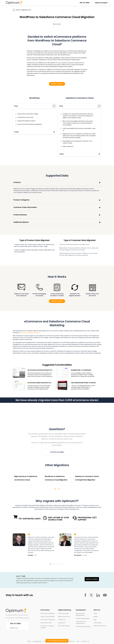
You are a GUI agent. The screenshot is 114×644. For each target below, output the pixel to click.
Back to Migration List (24, 10)
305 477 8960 (15, 624)
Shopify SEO (62, 620)
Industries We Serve (100, 626)
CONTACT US (85, 641)
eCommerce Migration (48, 613)
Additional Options (21, 222)
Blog (95, 620)
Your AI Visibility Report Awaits (57, 641)
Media (95, 617)
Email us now (14, 628)
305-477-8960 (85, 3)
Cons (16, 132)
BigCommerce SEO (64, 617)
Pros (16, 106)
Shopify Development (83, 618)
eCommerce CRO (46, 623)
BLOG (29, 641)
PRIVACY (72, 641)
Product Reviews (20, 215)
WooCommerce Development (81, 622)
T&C (78, 641)
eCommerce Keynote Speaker (47, 627)
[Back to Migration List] (14, 10)
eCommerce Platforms (48, 620)
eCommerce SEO (64, 613)
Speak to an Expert (101, 3)
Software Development (83, 627)
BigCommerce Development (80, 614)
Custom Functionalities (48, 617)
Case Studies (98, 623)
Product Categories (21, 200)
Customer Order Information (25, 207)
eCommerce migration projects (30, 333)
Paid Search (62, 623)
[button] (34, 106)
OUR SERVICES (37, 641)
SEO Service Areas (64, 626)
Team (95, 613)
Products (17, 182)
